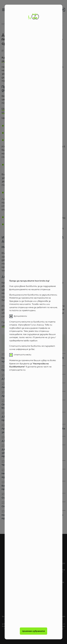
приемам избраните (33, 631)
